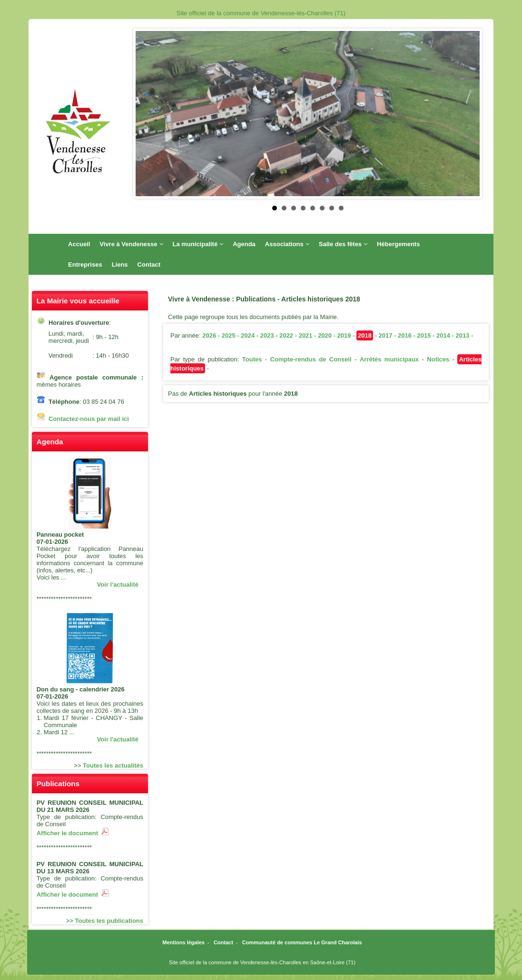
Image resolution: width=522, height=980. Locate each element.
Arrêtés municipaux (389, 359)
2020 (325, 335)
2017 (386, 335)
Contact (149, 265)
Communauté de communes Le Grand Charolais (302, 942)
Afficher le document (73, 833)
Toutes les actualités (113, 765)
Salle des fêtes (343, 244)
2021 (306, 335)
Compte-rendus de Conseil (311, 359)
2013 (463, 335)
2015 (424, 335)
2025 (229, 335)
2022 (286, 335)
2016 (405, 335)
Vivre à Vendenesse (131, 244)
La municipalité (198, 244)
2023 (267, 335)
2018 (365, 335)
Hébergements (398, 244)
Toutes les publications (109, 921)
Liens (120, 265)
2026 (209, 335)
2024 (248, 335)
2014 (443, 335)
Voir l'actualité (118, 585)
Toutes (252, 359)
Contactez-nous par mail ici (89, 419)
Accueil (79, 244)
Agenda (244, 244)
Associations (287, 244)
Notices (438, 359)
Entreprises (85, 265)
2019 (344, 335)
